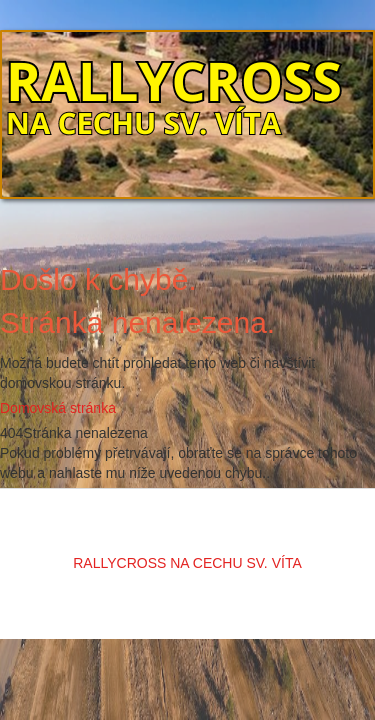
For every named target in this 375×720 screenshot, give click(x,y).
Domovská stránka (58, 408)
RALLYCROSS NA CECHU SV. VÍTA (187, 563)
